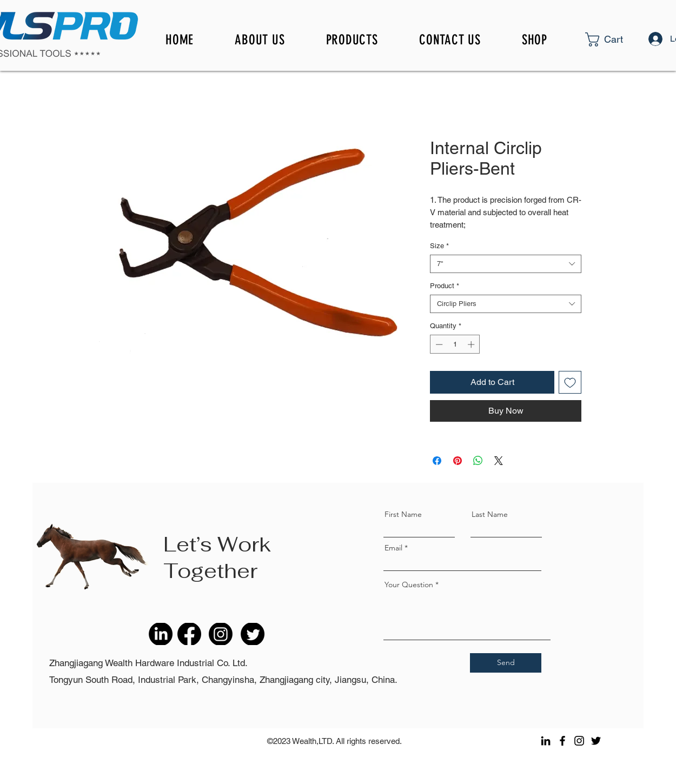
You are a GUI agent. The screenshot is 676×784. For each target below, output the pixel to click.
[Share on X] (499, 461)
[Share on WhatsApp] (478, 461)
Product (445, 286)
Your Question (409, 584)
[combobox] (506, 264)
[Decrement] (438, 344)
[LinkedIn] (546, 741)
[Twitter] (596, 741)
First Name (403, 514)
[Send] (506, 663)
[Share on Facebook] (437, 461)
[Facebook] (562, 741)
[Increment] (472, 344)
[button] (623, 39)
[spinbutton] (455, 344)
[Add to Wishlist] (570, 382)
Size (439, 246)
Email (393, 548)
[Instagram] (579, 741)
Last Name (490, 514)
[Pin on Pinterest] (458, 461)
